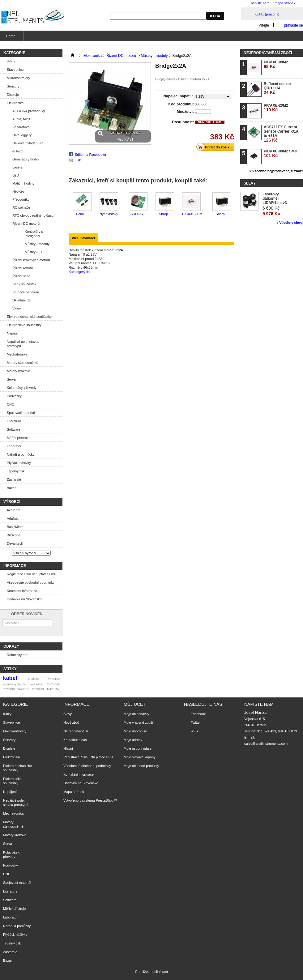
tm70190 (9, 689)
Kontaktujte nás (75, 740)
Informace (15, 566)
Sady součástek (24, 284)
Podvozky (14, 396)
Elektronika (15, 103)
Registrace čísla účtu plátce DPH (32, 574)
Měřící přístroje (18, 438)
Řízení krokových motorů (31, 260)
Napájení (14, 333)
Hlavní (68, 748)
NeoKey (18, 191)
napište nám (260, 3)
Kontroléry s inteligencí (34, 234)
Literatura (14, 421)
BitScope (14, 535)
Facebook (198, 714)
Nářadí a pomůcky (21, 454)
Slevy (250, 183)
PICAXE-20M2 (276, 108)
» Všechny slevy (290, 223)
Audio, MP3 (21, 119)
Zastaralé (14, 479)
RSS (194, 731)
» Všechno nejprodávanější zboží (276, 171)
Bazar (11, 488)
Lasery (17, 167)
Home (10, 38)
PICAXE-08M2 (193, 214)
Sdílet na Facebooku (90, 155)
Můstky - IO (33, 252)
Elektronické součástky (24, 325)
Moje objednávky (137, 714)
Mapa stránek (74, 792)
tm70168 (54, 679)
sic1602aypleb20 (14, 684)
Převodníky (21, 199)
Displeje (13, 95)
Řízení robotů (23, 268)
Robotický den (18, 655)
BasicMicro (15, 527)
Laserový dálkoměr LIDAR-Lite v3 (275, 198)
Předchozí (70, 204)
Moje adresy (133, 740)
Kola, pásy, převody (22, 388)
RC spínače (21, 207)
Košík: (267, 14)
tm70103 (38, 689)
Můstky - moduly (37, 244)
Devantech (15, 543)
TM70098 (53, 684)
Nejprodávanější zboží (268, 53)
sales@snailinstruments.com (266, 744)
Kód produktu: (181, 104)
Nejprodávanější (76, 731)
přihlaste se (294, 25)
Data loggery (22, 135)
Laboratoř (14, 446)
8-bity (11, 61)
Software (13, 429)
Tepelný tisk (16, 471)
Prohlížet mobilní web (151, 972)
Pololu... (82, 214)
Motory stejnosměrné (23, 363)
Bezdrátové (21, 127)
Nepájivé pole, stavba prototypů (23, 344)
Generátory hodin (26, 159)
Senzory (13, 86)
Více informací (83, 238)
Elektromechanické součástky (29, 317)
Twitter (196, 722)
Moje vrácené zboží (138, 722)
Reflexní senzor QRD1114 (277, 88)
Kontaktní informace (22, 591)
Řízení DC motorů (26, 224)
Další (232, 204)
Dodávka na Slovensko (24, 599)
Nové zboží (72, 722)
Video (17, 308)
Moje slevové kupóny (140, 757)
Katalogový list (80, 272)
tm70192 (23, 689)
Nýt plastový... (110, 214)
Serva (11, 379)
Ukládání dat (22, 300)
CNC (11, 404)
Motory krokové (18, 371)
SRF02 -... (138, 214)
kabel (10, 678)
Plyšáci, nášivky (19, 463)
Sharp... (165, 214)
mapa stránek (285, 3)
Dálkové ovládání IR (28, 143)
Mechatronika (17, 354)
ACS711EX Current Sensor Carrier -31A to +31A (281, 134)
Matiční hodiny (23, 183)
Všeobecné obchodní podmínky (31, 582)
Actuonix (13, 510)
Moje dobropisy (135, 731)
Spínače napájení (26, 292)
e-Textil (18, 151)
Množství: (185, 112)
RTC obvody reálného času (33, 215)
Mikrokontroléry (18, 78)
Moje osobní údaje (138, 748)
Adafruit (13, 518)
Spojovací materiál (21, 413)
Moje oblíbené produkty (141, 766)
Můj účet (135, 704)
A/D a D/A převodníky (29, 111)
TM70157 (53, 689)
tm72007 (36, 684)
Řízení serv (21, 276)
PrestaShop (105, 800)
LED (16, 175)
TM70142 (33, 679)
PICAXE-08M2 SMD (281, 153)
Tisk (78, 160)
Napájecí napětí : (179, 96)
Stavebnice (15, 70)
